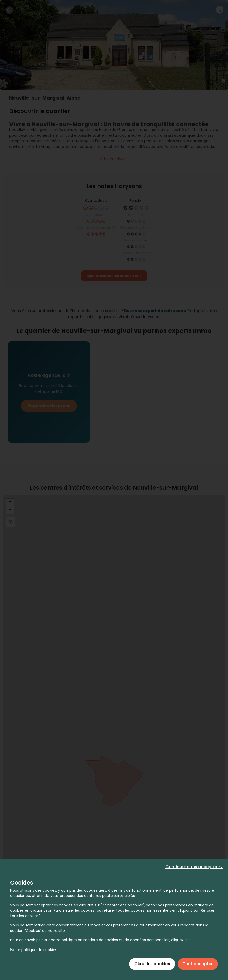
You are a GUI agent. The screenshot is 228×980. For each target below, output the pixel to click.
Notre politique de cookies (34, 950)
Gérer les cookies (152, 964)
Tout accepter (198, 964)
